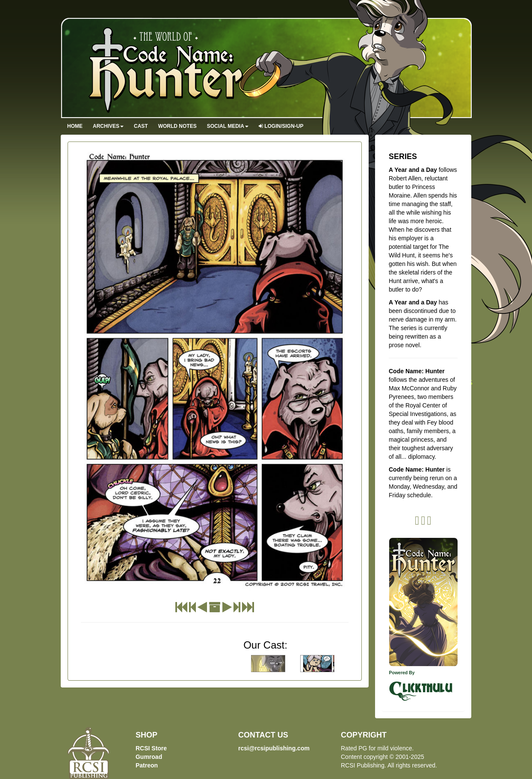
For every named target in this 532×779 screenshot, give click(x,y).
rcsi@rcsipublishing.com (274, 748)
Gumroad (149, 757)
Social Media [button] (228, 126)
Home (75, 126)
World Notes (177, 126)
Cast (141, 126)
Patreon (147, 765)
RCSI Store (151, 748)
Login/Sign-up (281, 126)
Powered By (402, 673)
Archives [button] (108, 126)
